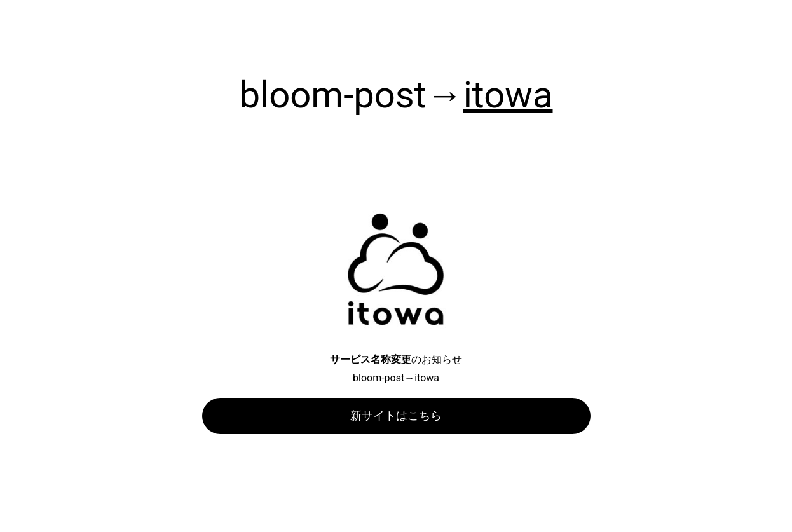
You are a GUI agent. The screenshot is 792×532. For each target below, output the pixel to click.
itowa (508, 95)
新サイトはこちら (396, 415)
